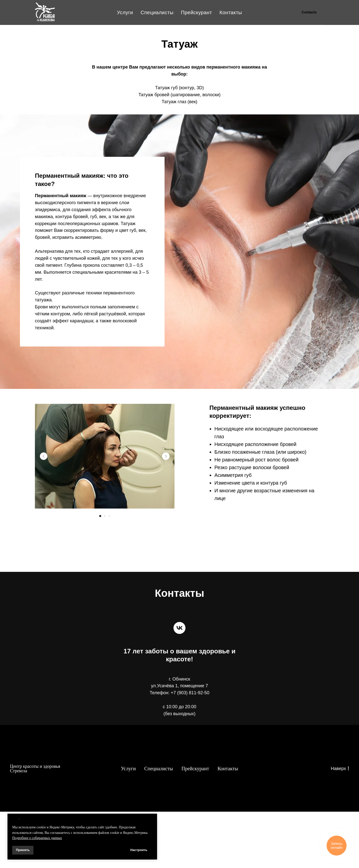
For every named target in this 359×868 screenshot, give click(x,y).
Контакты (231, 12)
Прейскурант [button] (197, 12)
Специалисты (157, 12)
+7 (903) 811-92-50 (190, 693)
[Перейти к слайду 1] (100, 516)
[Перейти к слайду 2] (105, 516)
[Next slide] (166, 456)
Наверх (340, 769)
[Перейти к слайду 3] (109, 516)
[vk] (179, 628)
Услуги (125, 12)
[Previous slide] (44, 456)
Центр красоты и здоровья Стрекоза (35, 769)
